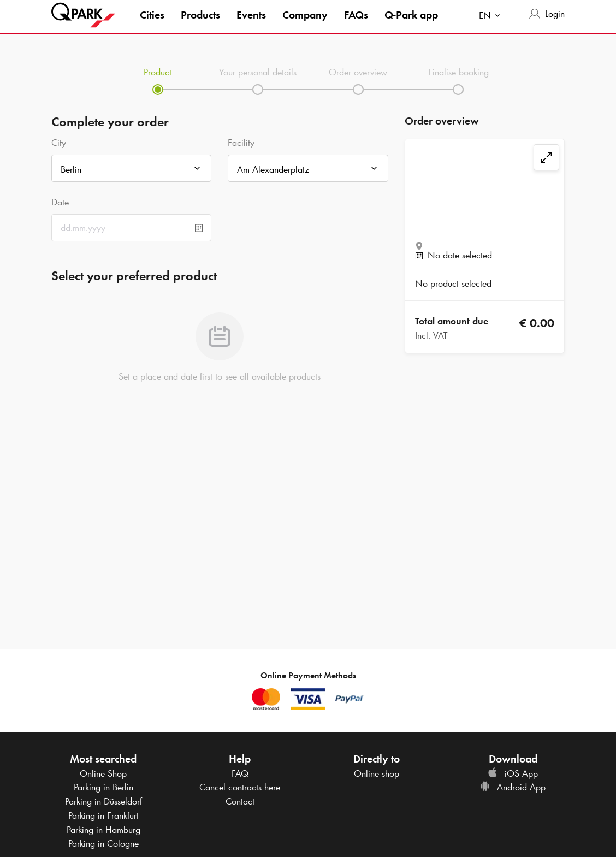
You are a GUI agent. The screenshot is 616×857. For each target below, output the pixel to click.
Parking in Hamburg (103, 830)
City (59, 143)
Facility (241, 143)
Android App (513, 787)
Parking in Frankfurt (103, 815)
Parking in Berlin (103, 787)
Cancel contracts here (240, 787)
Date (60, 202)
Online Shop (103, 773)
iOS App (513, 773)
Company (305, 24)
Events (251, 24)
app (411, 24)
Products (200, 24)
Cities (152, 24)
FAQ (240, 773)
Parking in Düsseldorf (103, 801)
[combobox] (492, 26)
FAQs (356, 24)
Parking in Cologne (103, 843)
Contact (240, 801)
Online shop (377, 773)
